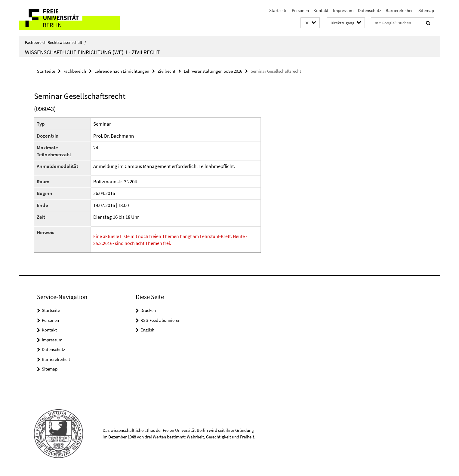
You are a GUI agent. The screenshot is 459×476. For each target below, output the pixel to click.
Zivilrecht (166, 71)
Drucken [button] (148, 310)
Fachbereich (75, 71)
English (147, 330)
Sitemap (426, 10)
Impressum (343, 10)
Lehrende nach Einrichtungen (122, 71)
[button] (310, 23)
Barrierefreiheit (400, 10)
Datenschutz (370, 10)
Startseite (278, 10)
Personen (300, 10)
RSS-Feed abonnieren (160, 320)
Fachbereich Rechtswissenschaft (55, 42)
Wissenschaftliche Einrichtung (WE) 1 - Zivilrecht (92, 52)
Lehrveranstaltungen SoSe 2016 (213, 71)
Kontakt (321, 10)
